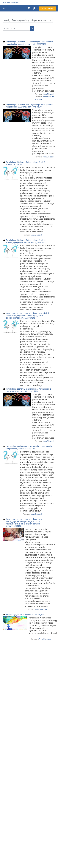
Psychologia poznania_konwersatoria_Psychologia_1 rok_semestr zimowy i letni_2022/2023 (29, 390)
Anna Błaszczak (49, 94)
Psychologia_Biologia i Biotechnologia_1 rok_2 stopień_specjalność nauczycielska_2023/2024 (26, 241)
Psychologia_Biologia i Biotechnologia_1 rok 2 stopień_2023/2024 (26, 163)
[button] (30, 8)
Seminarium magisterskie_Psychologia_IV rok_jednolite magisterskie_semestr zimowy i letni (30, 447)
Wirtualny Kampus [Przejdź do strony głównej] (11, 3)
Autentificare (47, 8)
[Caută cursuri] (16, 28)
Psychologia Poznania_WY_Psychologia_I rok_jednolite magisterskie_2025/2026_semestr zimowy (30, 106)
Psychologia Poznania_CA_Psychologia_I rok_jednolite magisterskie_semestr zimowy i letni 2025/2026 (29, 43)
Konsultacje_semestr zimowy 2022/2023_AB (25, 615)
